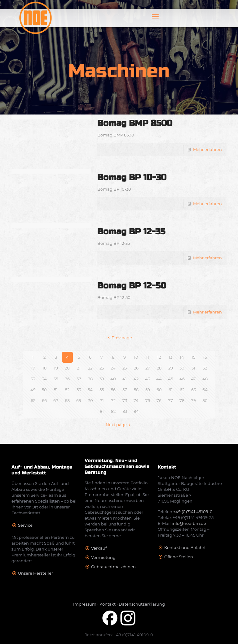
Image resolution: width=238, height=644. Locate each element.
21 (79, 368)
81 (102, 411)
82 (113, 411)
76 (159, 400)
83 (125, 411)
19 (56, 368)
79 (193, 400)
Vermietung (103, 557)
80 (205, 400)
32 (205, 368)
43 (148, 379)
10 (136, 357)
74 (136, 400)
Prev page (119, 338)
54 (90, 390)
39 (102, 379)
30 (182, 368)
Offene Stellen (179, 557)
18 (44, 368)
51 (56, 390)
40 (113, 379)
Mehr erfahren (207, 149)
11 (148, 357)
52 (67, 390)
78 (182, 400)
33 (33, 379)
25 (125, 368)
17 (33, 368)
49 (33, 390)
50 (44, 390)
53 (79, 390)
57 (125, 390)
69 (79, 400)
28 (159, 368)
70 (90, 400)
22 (90, 368)
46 (182, 379)
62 (182, 390)
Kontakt (108, 604)
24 (113, 368)
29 (171, 368)
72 (113, 400)
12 (159, 357)
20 (67, 368)
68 (67, 400)
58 (136, 390)
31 (193, 368)
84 (136, 411)
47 (193, 379)
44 (159, 379)
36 (67, 379)
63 (194, 390)
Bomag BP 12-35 (131, 232)
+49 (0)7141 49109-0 (193, 512)
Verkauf (99, 548)
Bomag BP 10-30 (132, 177)
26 (136, 368)
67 (56, 400)
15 (193, 357)
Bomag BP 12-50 (132, 286)
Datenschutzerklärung (142, 604)
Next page (119, 425)
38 (90, 379)
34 (44, 379)
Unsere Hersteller (35, 573)
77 (170, 400)
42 (136, 379)
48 (205, 379)
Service (25, 525)
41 (125, 379)
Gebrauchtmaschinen (113, 567)
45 (170, 379)
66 (44, 400)
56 (113, 390)
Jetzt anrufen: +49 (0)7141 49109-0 (119, 635)
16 (205, 357)
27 (148, 368)
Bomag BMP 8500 (135, 123)
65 (33, 400)
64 (205, 390)
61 (171, 390)
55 (102, 390)
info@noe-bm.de (189, 523)
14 (182, 357)
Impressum (85, 604)
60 (159, 390)
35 (56, 379)
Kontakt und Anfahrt (185, 547)
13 (170, 357)
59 (148, 390)
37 (79, 379)
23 (102, 368)
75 (148, 400)
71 (102, 400)
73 (125, 400)
